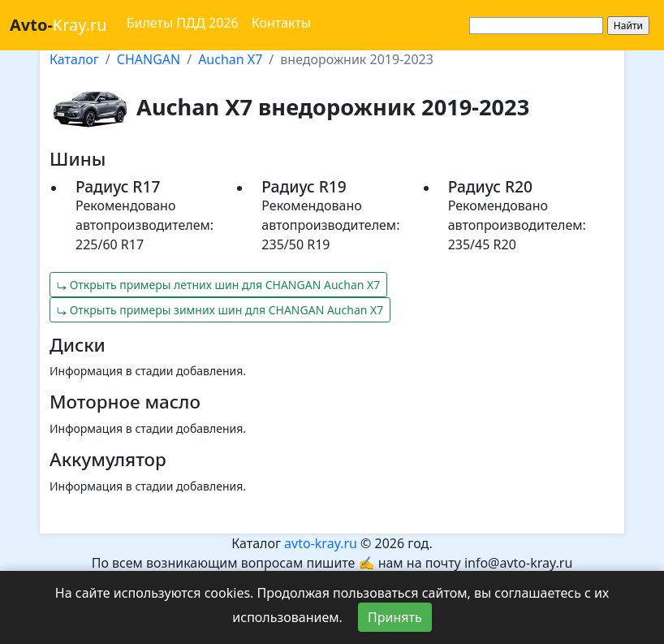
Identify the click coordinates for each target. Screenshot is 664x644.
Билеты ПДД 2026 (183, 23)
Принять (395, 617)
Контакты (281, 23)
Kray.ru (58, 25)
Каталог (74, 59)
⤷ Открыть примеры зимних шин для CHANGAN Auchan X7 (220, 310)
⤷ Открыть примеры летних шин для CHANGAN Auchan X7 (218, 285)
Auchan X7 (230, 59)
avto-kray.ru (321, 543)
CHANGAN (149, 59)
